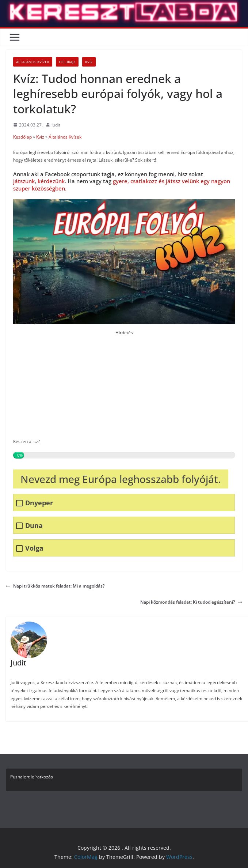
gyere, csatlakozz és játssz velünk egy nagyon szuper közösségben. (122, 185)
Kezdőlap (22, 137)
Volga (34, 548)
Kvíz (89, 62)
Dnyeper (39, 503)
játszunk (24, 181)
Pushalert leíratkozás (32, 777)
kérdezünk (51, 181)
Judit (56, 125)
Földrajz (67, 62)
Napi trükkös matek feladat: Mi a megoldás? (55, 586)
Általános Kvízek (33, 62)
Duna (34, 526)
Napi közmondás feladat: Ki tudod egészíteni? (191, 602)
